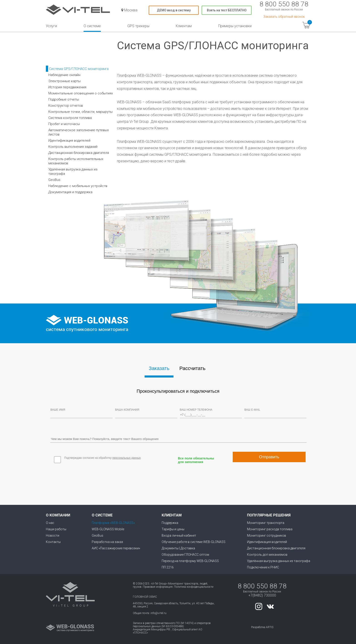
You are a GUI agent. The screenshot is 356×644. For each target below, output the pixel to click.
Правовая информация (158, 587)
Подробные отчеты (64, 99)
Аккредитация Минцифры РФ (151, 629)
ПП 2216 (168, 567)
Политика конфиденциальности (194, 587)
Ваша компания (127, 410)
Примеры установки (235, 26)
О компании (58, 515)
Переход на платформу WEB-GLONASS (190, 561)
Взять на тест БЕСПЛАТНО (227, 10)
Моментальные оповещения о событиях (81, 93)
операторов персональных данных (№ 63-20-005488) (172, 625)
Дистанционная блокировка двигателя (79, 153)
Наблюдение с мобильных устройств (78, 186)
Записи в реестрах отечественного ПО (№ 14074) (163, 623)
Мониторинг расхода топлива (270, 529)
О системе (92, 26)
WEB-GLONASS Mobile (108, 529)
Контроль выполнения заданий (73, 147)
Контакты (53, 542)
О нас (50, 523)
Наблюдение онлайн (64, 75)
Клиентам (184, 26)
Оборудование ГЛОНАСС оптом (185, 555)
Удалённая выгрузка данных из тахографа (279, 561)
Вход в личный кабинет (179, 535)
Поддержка (170, 523)
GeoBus (54, 180)
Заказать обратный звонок (284, 17)
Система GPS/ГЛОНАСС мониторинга (79, 69)
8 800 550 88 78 (284, 4)
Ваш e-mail (252, 410)
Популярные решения (269, 515)
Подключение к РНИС (263, 567)
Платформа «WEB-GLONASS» (113, 523)
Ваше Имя (58, 410)
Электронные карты (64, 81)
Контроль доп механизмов (267, 555)
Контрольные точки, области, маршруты (80, 112)
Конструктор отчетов (66, 106)
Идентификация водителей (69, 141)
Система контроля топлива (70, 118)
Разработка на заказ (107, 542)
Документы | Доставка (178, 548)
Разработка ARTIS (262, 627)
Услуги (51, 26)
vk (270, 606)
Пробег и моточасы (64, 124)
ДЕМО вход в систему (174, 10)
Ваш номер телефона (196, 410)
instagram (259, 606)
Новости (53, 535)
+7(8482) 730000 (262, 595)
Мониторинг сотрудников (267, 535)
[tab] (159, 369)
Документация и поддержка (70, 192)
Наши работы (56, 529)
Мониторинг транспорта (266, 523)
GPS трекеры (138, 26)
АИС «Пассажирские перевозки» (116, 548)
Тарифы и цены (173, 529)
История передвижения (67, 87)
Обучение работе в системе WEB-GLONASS (194, 542)
